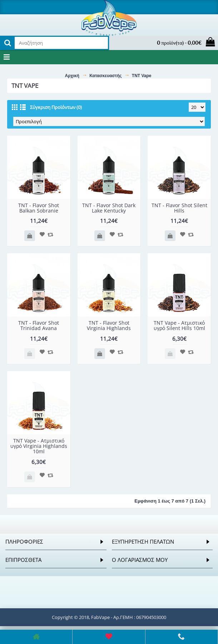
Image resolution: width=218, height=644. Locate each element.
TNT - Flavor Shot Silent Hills (179, 208)
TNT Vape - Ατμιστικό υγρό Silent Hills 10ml (179, 325)
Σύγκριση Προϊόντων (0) (56, 107)
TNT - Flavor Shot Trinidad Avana (39, 325)
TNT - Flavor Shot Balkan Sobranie (39, 208)
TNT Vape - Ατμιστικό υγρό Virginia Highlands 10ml (39, 446)
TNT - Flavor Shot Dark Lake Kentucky (109, 208)
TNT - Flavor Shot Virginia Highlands (109, 325)
